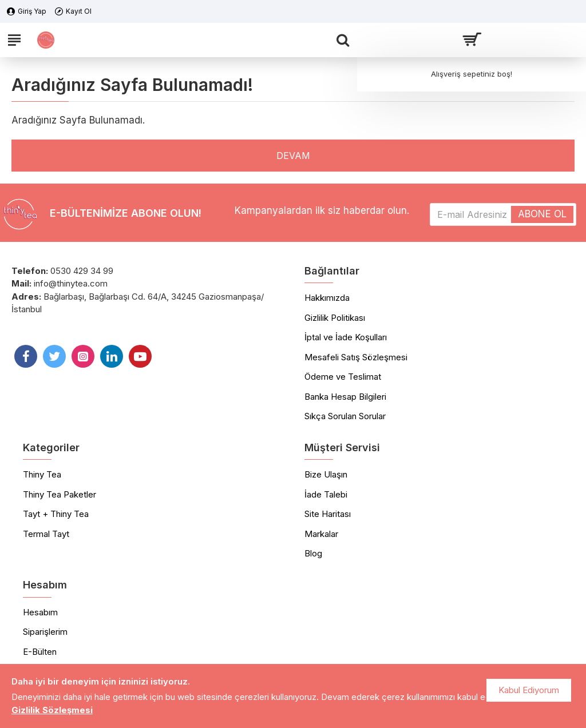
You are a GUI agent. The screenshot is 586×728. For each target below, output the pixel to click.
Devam (293, 156)
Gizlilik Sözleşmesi (52, 710)
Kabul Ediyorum (529, 690)
